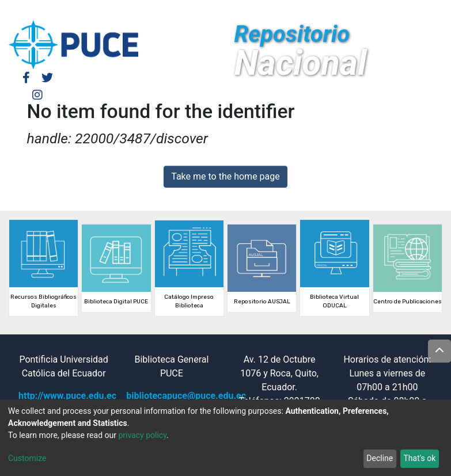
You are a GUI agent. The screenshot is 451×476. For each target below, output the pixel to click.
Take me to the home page (225, 176)
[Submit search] (357, 10)
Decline (380, 458)
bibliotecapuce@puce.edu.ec (186, 396)
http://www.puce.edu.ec (67, 396)
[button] (340, 10)
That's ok (419, 458)
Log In (287, 10)
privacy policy (142, 435)
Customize (27, 458)
